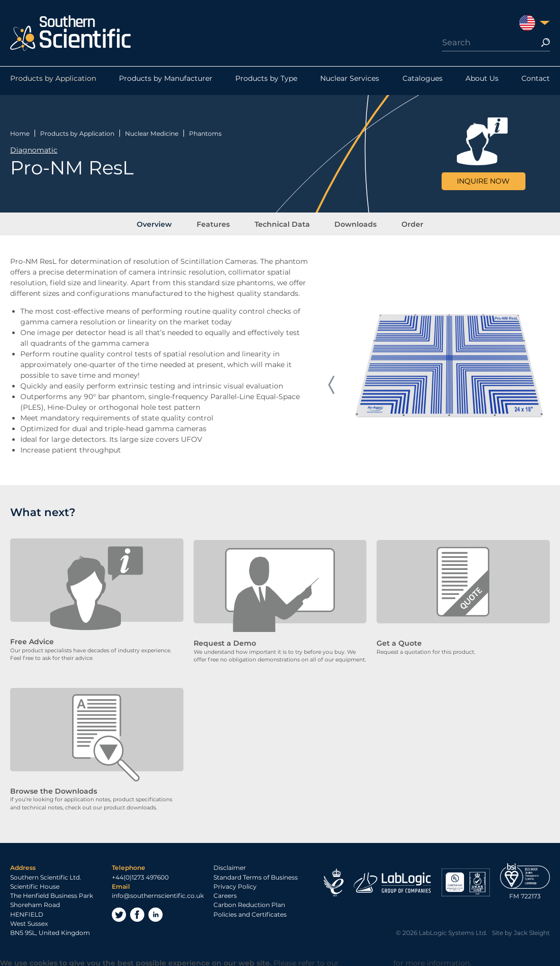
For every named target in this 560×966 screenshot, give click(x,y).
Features (218, 223)
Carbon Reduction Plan (249, 904)
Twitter (119, 914)
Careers (225, 895)
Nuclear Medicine (152, 131)
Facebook (137, 914)
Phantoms (205, 131)
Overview (163, 223)
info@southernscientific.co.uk (158, 895)
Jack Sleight (532, 932)
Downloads (351, 223)
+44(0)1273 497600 (140, 876)
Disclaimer (230, 867)
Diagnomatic (34, 148)
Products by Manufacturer (166, 81)
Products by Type (266, 81)
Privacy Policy (235, 885)
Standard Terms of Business (256, 876)
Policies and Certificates (250, 913)
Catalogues (423, 81)
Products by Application (53, 81)
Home (20, 131)
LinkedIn (155, 914)
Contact (536, 81)
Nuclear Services (350, 81)
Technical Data (282, 223)
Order (404, 223)
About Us (482, 81)
